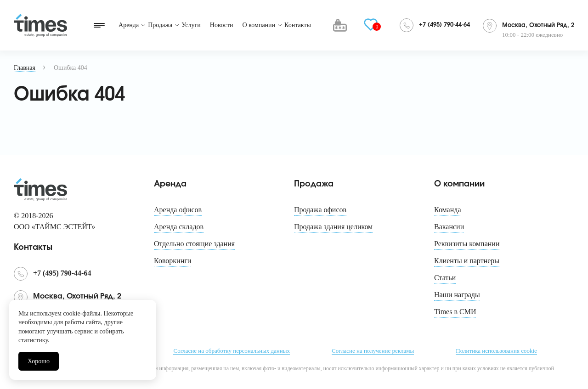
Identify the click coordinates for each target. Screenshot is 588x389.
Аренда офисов (178, 210)
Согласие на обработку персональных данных (231, 351)
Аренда (129, 25)
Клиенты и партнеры (467, 261)
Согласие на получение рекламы (373, 351)
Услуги (191, 25)
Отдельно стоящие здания (194, 244)
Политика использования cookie (496, 351)
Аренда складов (179, 227)
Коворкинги (172, 261)
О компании (259, 25)
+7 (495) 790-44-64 (444, 25)
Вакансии (449, 227)
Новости (222, 25)
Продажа (160, 25)
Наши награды (457, 295)
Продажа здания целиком (333, 227)
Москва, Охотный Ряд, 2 (538, 25)
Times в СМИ (455, 312)
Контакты (298, 25)
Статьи (445, 278)
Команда (448, 210)
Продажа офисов (320, 210)
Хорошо (39, 361)
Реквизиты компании (467, 244)
